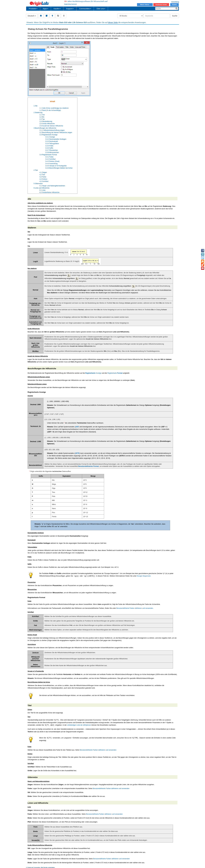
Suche (175, 16)
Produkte (33, 9)
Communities (85, 9)
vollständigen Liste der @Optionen (79, 725)
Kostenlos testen (161, 5)
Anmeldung (175, 2)
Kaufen (174, 5)
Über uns (101, 9)
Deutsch (32, 16)
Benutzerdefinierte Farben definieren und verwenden (135, 608)
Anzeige (93, 373)
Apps (45, 9)
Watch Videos (145, 5)
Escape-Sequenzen (144, 576)
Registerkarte (115, 373)
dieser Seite (113, 22)
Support (70, 9)
